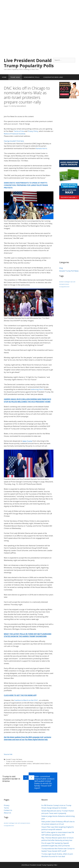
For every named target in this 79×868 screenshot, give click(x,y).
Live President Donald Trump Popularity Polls (29, 63)
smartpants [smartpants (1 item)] (62, 284)
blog (61, 268)
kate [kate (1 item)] (72, 282)
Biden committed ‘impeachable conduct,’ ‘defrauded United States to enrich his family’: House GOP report (44, 782)
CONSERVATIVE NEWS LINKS (53, 77)
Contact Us (8, 810)
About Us (7, 813)
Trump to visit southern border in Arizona (20, 761)
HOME (4, 77)
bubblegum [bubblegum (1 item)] (67, 282)
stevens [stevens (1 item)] (67, 284)
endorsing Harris (37, 389)
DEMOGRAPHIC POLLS (32, 77)
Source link (8, 754)
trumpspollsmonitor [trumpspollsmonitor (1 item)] (64, 287)
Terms (6, 808)
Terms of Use (19, 131)
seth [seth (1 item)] (74, 282)
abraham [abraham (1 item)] (62, 282)
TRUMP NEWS (15, 77)
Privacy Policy (33, 131)
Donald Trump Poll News (14, 759)
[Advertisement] (39, 13)
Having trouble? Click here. (14, 141)
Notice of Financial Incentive (15, 134)
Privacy (7, 805)
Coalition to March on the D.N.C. (26, 700)
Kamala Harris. (42, 148)
